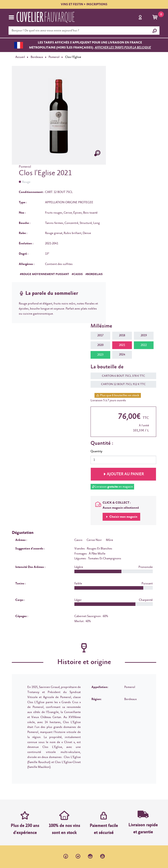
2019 (144, 335)
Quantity (96, 451)
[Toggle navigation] (11, 17)
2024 (122, 355)
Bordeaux (37, 57)
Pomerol (54, 57)
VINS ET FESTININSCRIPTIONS (84, 4)
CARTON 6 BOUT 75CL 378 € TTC (121, 376)
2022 (144, 345)
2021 (122, 345)
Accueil (20, 57)
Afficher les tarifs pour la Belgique (123, 48)
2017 (100, 335)
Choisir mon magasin (123, 517)
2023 (100, 355)
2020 (100, 345)
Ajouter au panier (125, 474)
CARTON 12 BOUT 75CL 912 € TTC (121, 384)
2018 (122, 335)
